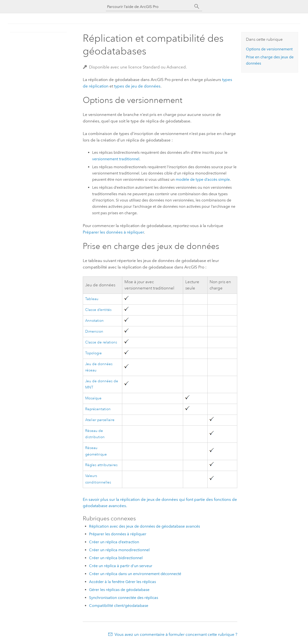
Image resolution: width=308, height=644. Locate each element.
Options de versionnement (269, 49)
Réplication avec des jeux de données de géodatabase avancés (144, 526)
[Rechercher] (197, 7)
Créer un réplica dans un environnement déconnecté (135, 574)
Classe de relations (101, 342)
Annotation (94, 321)
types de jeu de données (137, 86)
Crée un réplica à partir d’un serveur (121, 566)
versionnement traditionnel (116, 159)
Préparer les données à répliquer (113, 232)
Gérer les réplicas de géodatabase (119, 590)
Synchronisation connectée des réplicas (124, 598)
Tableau (92, 299)
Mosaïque (93, 398)
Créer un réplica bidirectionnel (116, 558)
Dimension (94, 332)
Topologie (93, 353)
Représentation (98, 409)
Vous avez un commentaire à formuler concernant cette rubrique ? (176, 634)
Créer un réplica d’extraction (114, 542)
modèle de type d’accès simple (203, 179)
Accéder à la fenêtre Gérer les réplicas (122, 582)
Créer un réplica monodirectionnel (119, 550)
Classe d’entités (98, 310)
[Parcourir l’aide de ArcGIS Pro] (149, 7)
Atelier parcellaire (100, 420)
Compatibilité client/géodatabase (119, 606)
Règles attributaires (101, 465)
